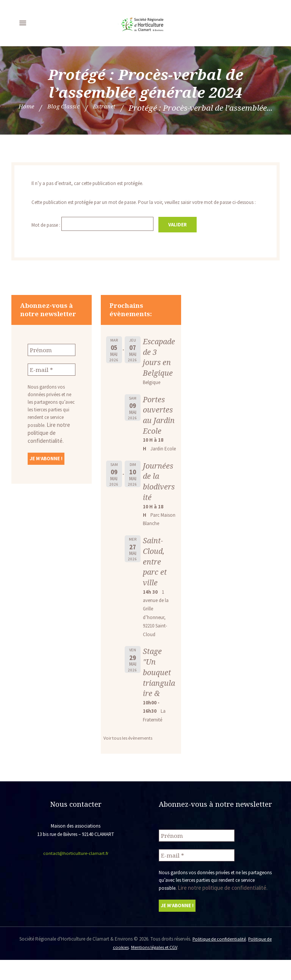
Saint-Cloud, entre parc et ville (156, 584)
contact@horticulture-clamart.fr (76, 876)
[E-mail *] (52, 380)
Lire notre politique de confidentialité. (47, 443)
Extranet (185, 108)
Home (88, 108)
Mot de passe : (95, 236)
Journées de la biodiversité (159, 504)
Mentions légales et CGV (154, 968)
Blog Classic (134, 108)
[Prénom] (52, 361)
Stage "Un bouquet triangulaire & (158, 694)
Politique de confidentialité (219, 959)
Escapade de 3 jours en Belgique (158, 369)
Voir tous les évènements (129, 760)
